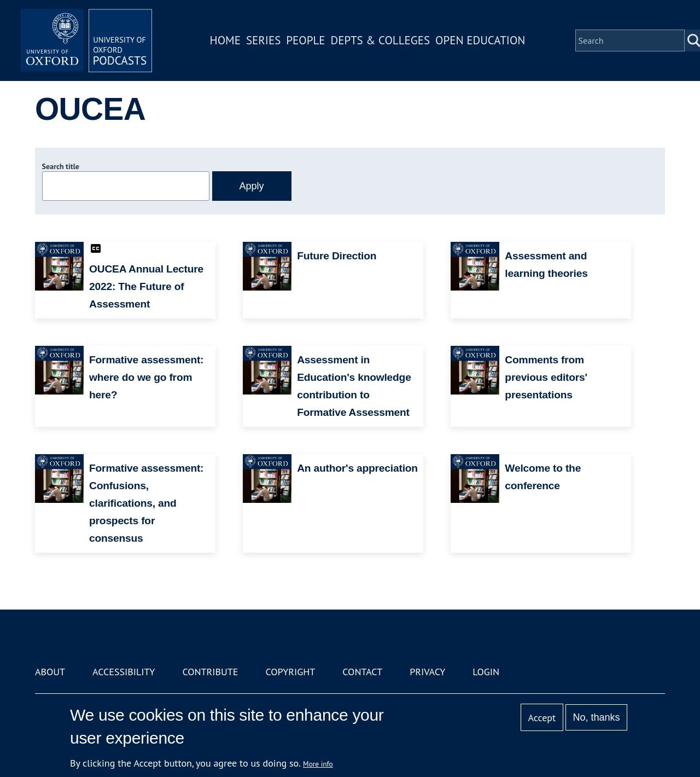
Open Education (480, 40)
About (50, 672)
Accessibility (124, 672)
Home (225, 40)
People (305, 40)
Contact (362, 672)
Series (263, 40)
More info (318, 764)
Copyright (290, 672)
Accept (542, 718)
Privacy (427, 672)
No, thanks (596, 717)
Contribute (210, 672)
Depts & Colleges (381, 40)
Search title (61, 166)
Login (486, 672)
